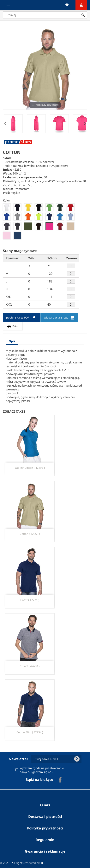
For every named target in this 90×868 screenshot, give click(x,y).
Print (13, 326)
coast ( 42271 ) (30, 600)
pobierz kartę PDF (21, 318)
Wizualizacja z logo (59, 318)
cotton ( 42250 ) (30, 534)
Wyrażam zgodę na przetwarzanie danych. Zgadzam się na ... (47, 770)
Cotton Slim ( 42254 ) (30, 732)
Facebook (60, 780)
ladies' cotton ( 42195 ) (30, 468)
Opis (12, 341)
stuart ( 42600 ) (30, 666)
